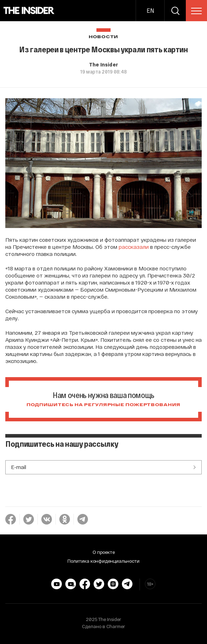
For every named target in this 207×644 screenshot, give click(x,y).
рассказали (134, 247)
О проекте (104, 552)
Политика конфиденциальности (103, 561)
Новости (103, 37)
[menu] (196, 11)
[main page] (29, 11)
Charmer (116, 626)
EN (150, 10)
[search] (175, 11)
